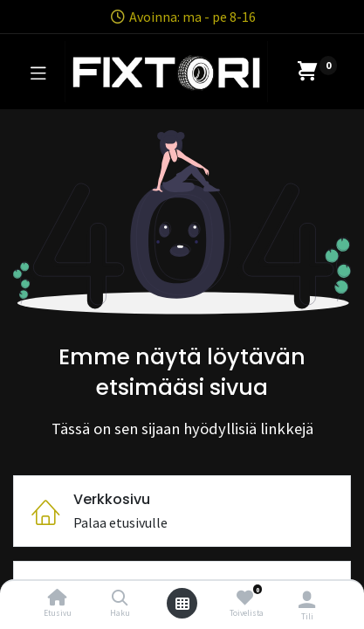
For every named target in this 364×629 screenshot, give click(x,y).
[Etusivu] (58, 598)
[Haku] (120, 598)
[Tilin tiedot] (307, 599)
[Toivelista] (245, 598)
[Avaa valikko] (182, 604)
